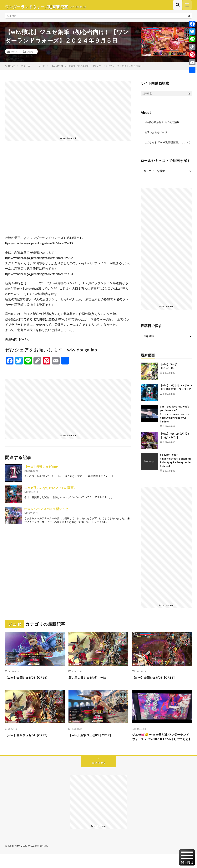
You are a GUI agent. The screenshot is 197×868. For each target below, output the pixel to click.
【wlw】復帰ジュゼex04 (41, 470)
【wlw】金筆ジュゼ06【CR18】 (31, 685)
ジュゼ (30, 55)
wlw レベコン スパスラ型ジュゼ (46, 512)
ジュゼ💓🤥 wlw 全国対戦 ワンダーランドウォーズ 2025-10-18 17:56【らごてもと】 (160, 747)
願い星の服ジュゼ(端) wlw (91, 685)
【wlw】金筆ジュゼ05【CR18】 (158, 685)
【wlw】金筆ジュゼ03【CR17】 (94, 742)
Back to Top (98, 776)
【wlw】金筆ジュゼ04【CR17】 (31, 742)
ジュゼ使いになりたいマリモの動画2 (50, 491)
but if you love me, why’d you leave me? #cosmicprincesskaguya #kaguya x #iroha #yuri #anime (175, 421)
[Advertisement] (68, 112)
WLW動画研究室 (38, 859)
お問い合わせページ (157, 135)
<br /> (68, 195)
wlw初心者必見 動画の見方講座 (163, 125)
